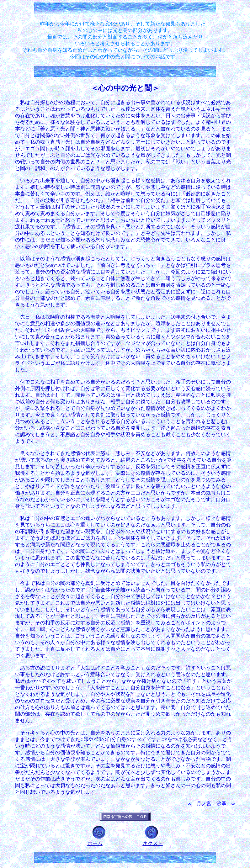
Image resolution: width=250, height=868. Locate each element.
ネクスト (153, 843)
